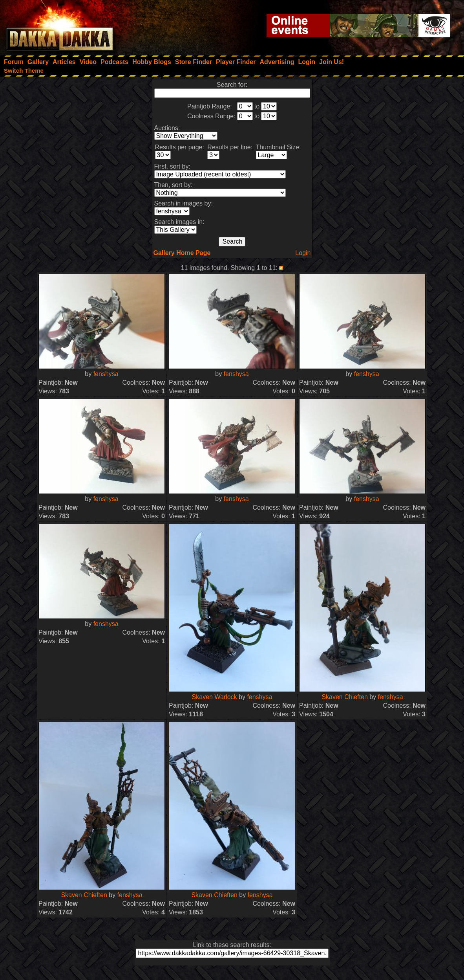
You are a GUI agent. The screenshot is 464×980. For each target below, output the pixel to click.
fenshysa (106, 374)
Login (303, 253)
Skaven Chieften (344, 697)
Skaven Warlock (215, 697)
